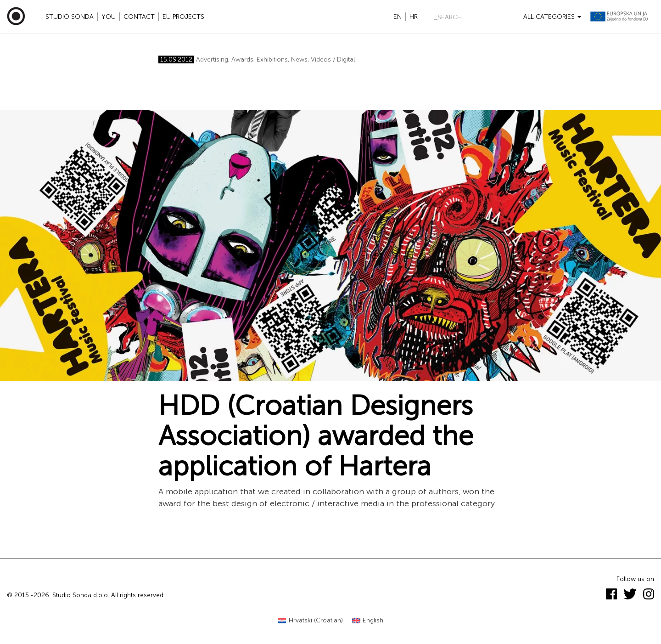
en (398, 17)
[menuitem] (310, 621)
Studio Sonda (70, 17)
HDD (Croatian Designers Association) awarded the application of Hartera (316, 436)
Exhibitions (272, 59)
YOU (109, 17)
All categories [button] (552, 17)
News (299, 59)
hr (414, 17)
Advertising (212, 59)
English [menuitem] (373, 620)
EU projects (183, 17)
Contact (139, 17)
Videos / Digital (333, 59)
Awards (242, 59)
